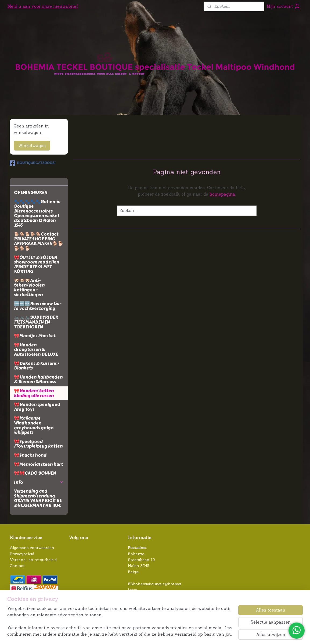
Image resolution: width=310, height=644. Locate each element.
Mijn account (283, 6)
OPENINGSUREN (31, 193)
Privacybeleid (22, 554)
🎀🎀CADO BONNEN (35, 473)
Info (39, 482)
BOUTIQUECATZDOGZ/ (33, 163)
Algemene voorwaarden (32, 548)
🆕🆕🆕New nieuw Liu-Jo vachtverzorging (38, 306)
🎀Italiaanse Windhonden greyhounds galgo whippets (34, 425)
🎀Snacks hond (30, 455)
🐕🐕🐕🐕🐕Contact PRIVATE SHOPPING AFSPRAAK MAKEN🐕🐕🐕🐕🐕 (39, 241)
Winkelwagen (32, 146)
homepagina (222, 194)
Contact (17, 566)
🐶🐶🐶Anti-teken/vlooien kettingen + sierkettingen (29, 288)
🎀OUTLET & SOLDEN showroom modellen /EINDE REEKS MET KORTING (37, 265)
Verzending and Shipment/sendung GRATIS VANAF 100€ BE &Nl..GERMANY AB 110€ (38, 498)
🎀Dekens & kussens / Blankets (37, 366)
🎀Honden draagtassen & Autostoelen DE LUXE (36, 350)
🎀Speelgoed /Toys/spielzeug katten (38, 444)
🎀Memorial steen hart (38, 464)
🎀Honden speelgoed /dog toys (37, 407)
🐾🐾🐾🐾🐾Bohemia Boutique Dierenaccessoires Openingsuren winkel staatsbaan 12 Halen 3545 (37, 213)
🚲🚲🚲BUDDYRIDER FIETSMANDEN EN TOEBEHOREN (36, 322)
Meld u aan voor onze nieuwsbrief (43, 6)
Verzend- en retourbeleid (33, 560)
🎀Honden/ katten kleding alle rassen (34, 393)
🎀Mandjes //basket (35, 336)
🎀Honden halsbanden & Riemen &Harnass (38, 380)
